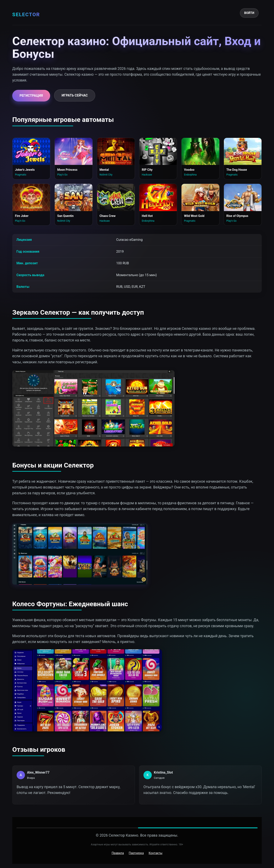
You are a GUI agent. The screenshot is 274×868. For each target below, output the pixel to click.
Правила (118, 853)
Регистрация (31, 96)
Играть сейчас (75, 95)
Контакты (156, 853)
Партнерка (136, 853)
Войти (249, 13)
